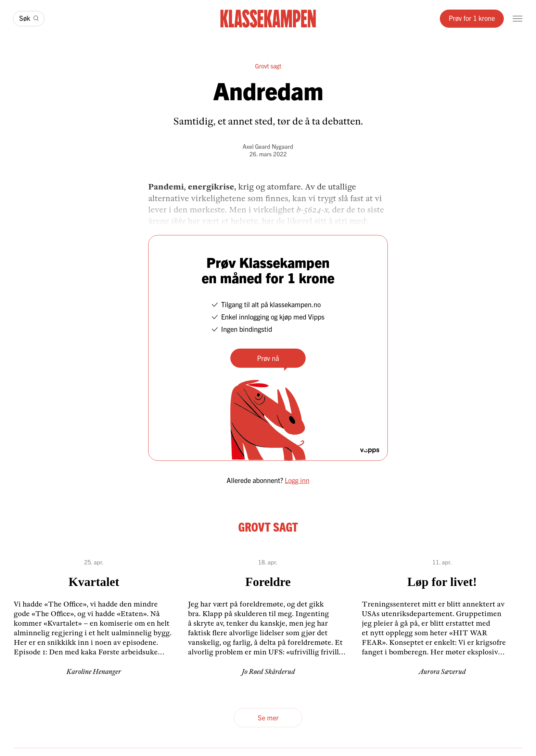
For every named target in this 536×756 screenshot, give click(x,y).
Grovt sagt (268, 66)
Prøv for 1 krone (472, 18)
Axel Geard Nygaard (268, 146)
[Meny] (518, 19)
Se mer (268, 718)
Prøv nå (268, 358)
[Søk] (29, 19)
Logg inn (297, 480)
